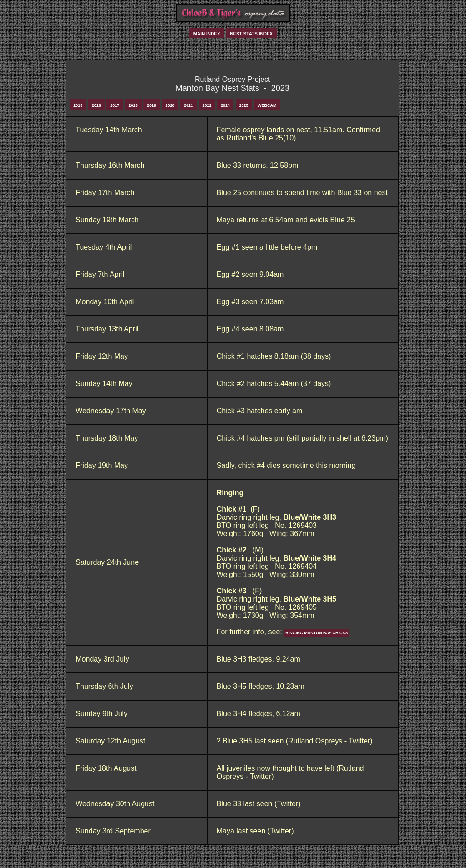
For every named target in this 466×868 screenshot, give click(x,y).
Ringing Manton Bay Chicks (317, 633)
